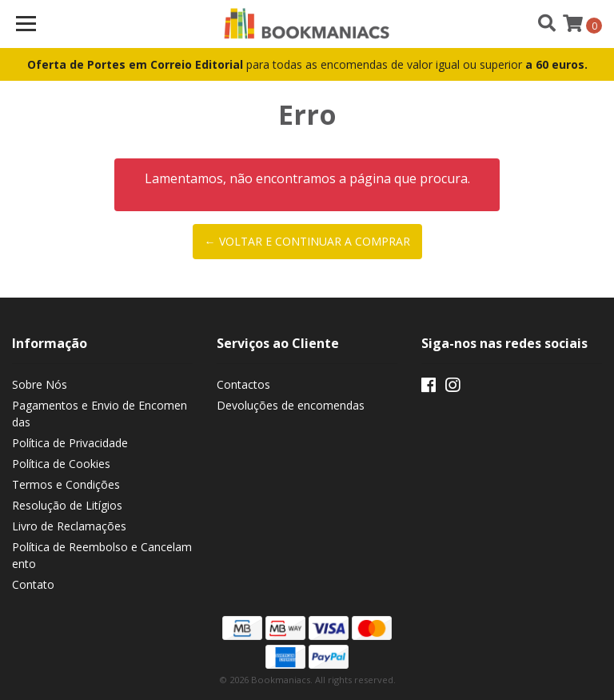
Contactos (243, 384)
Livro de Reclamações (69, 526)
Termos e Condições (66, 484)
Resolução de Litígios (67, 505)
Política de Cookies (61, 464)
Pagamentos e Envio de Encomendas (100, 414)
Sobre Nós (40, 384)
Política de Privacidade (70, 443)
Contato (33, 584)
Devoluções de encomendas (291, 405)
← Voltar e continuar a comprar (307, 241)
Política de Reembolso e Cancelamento (102, 555)
